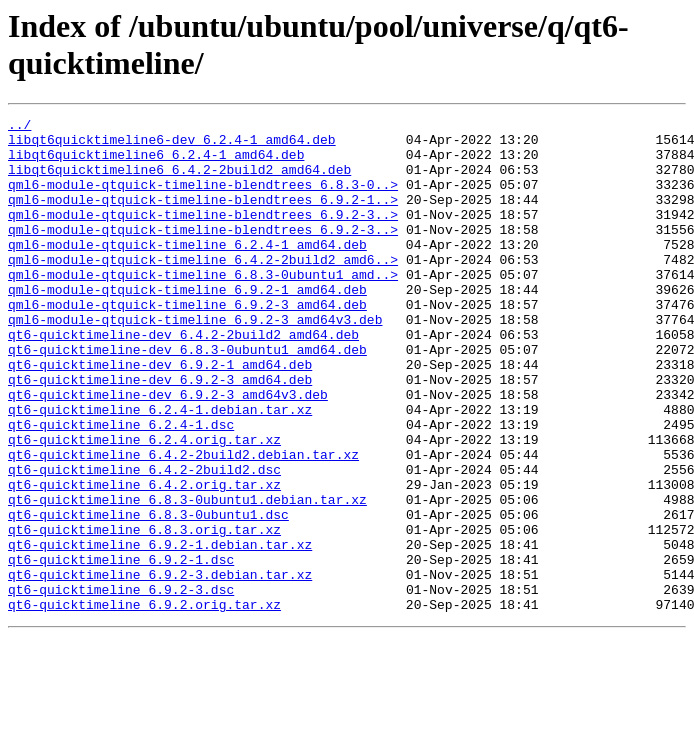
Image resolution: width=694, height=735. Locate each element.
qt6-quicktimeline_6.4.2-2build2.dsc (144, 541)
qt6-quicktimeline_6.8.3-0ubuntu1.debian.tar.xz (187, 577)
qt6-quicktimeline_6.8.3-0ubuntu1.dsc (148, 595)
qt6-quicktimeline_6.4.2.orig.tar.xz (144, 559)
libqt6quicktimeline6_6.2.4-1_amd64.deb (156, 163)
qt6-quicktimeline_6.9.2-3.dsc (121, 685)
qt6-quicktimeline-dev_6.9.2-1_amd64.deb (160, 415)
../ (19, 127)
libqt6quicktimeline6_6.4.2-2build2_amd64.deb (179, 181)
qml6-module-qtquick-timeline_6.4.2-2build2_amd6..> (203, 289)
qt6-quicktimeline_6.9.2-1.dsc (121, 649)
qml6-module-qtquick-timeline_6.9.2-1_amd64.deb (187, 325)
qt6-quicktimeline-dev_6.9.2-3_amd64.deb (160, 433)
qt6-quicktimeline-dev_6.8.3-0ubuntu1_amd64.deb (187, 397)
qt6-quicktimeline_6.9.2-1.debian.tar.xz (160, 631)
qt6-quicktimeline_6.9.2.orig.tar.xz (144, 703)
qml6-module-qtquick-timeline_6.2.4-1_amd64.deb (187, 271)
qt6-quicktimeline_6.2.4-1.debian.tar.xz (160, 469)
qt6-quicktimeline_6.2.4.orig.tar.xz (144, 505)
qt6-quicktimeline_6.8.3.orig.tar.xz (144, 613)
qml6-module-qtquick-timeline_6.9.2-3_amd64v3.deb (195, 361)
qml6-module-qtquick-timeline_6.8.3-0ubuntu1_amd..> (203, 307)
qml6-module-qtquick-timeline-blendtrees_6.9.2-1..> (203, 217)
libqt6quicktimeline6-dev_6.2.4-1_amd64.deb (172, 145)
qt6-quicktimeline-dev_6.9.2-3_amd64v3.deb (168, 451)
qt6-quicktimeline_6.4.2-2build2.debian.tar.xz (183, 523)
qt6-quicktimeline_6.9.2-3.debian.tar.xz (160, 667)
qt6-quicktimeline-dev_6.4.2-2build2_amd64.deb (183, 379)
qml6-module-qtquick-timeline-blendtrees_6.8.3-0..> (203, 199)
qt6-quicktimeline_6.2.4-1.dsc (121, 487)
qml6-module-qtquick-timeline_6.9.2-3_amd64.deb (187, 343)
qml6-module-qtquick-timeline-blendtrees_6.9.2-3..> (203, 235)
